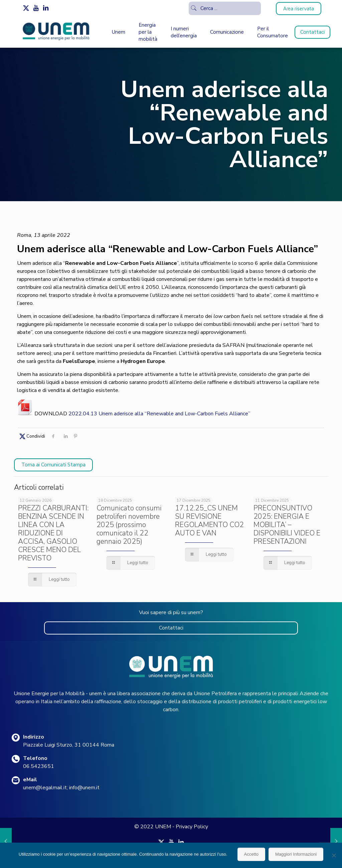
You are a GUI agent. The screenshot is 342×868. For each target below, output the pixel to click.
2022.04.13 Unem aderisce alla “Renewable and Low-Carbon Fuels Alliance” (159, 414)
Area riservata (299, 9)
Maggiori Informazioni (296, 854)
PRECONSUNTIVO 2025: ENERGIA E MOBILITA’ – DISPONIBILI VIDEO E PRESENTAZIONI (287, 525)
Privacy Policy (192, 827)
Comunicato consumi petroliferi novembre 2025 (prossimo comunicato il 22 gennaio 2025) (129, 525)
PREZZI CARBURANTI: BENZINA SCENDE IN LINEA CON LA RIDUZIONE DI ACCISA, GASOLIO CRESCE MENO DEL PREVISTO (53, 533)
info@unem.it (84, 788)
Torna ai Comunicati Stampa (53, 465)
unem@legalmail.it (45, 788)
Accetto (251, 854)
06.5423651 (39, 766)
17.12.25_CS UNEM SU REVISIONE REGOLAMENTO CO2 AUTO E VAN (209, 521)
